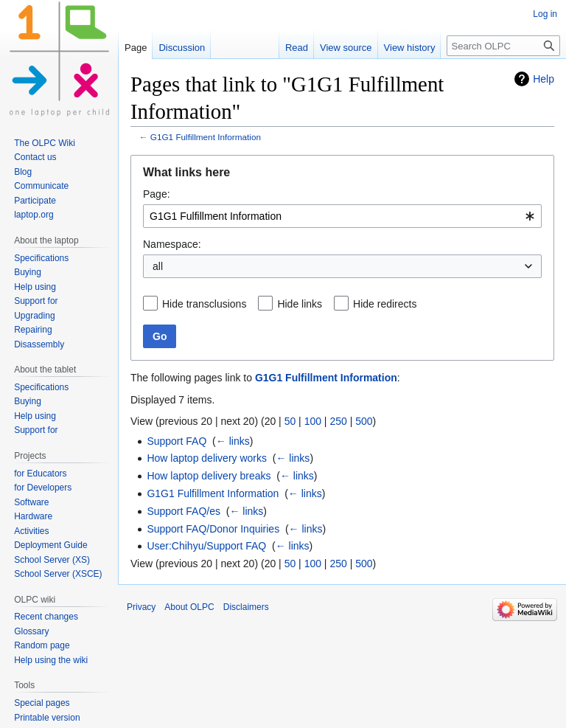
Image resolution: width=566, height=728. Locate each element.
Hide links (300, 304)
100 (313, 421)
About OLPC (189, 607)
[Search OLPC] (503, 46)
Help (544, 79)
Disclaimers (246, 607)
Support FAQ (177, 441)
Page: (157, 194)
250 (338, 421)
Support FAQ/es (184, 511)
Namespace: (172, 244)
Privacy (141, 607)
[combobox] (342, 216)
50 (290, 421)
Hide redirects (385, 304)
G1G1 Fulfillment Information (206, 137)
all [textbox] (158, 266)
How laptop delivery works (207, 458)
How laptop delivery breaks (209, 476)
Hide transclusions (204, 304)
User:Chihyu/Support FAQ (206, 546)
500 (364, 421)
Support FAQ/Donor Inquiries (213, 529)
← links (233, 441)
